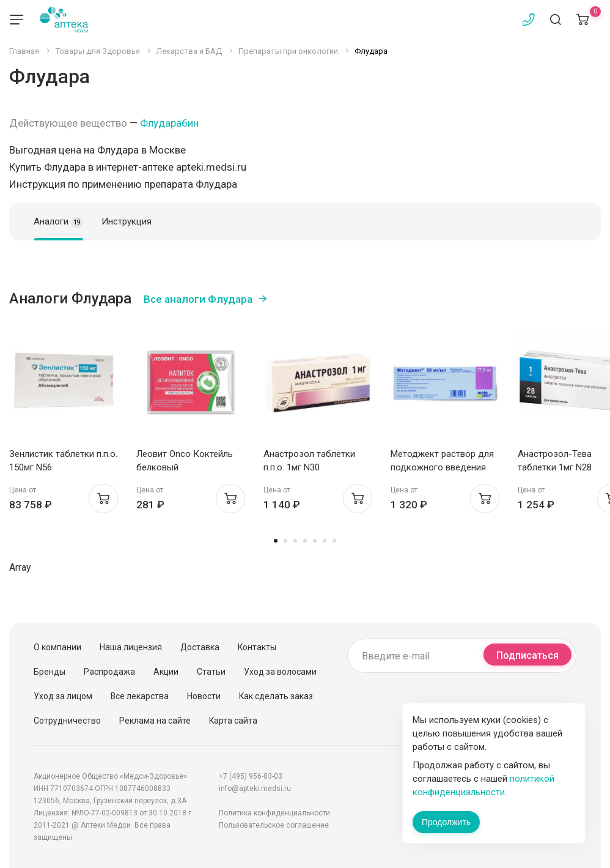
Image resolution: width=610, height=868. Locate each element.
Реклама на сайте (155, 721)
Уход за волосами (280, 672)
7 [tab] (334, 541)
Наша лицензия (131, 647)
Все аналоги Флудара (198, 299)
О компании (57, 647)
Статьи (211, 672)
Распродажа (109, 672)
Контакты (257, 647)
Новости (204, 696)
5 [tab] (315, 541)
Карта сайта (233, 721)
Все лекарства (140, 696)
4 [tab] (305, 541)
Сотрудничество (67, 721)
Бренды (50, 672)
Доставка (200, 647)
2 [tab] (285, 541)
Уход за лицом (63, 696)
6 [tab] (325, 541)
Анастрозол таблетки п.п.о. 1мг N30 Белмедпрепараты (309, 467)
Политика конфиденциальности (274, 813)
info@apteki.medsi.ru (255, 788)
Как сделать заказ (276, 696)
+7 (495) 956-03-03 (251, 776)
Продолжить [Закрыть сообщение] (446, 822)
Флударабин (169, 123)
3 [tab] (295, 541)
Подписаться (527, 655)
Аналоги (58, 222)
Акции (166, 672)
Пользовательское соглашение (274, 825)
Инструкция (127, 221)
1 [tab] (276, 541)
